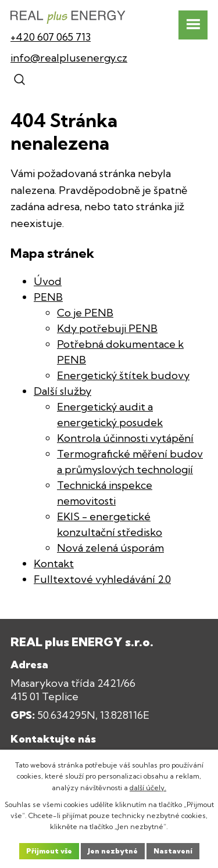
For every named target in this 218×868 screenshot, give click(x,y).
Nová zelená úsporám (110, 548)
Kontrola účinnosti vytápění (125, 438)
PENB (48, 297)
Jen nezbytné (113, 851)
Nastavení (173, 851)
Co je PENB (85, 313)
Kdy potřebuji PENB (107, 328)
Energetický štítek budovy (123, 375)
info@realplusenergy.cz (69, 58)
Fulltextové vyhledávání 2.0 (102, 579)
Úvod (48, 281)
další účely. (148, 788)
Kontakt (54, 563)
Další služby (62, 391)
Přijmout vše (49, 851)
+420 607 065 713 (51, 37)
